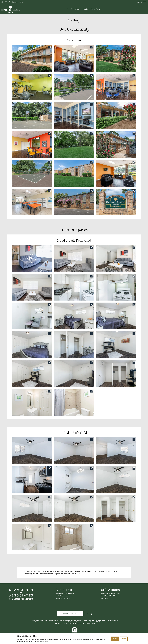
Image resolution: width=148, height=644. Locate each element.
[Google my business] (91, 615)
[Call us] (17, 2)
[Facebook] (87, 615)
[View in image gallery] (50, 47)
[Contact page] (6, 2)
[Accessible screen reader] (2, 2)
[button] (32, 258)
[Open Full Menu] (142, 2)
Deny (124, 639)
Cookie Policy (90, 623)
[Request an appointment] (9, 2)
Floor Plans (95, 9)
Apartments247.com (55, 621)
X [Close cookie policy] (146, 636)
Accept (115, 639)
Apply (85, 9)
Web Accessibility (78, 623)
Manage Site (67, 623)
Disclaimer (58, 623)
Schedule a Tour (74, 9)
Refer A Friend (70, 613)
